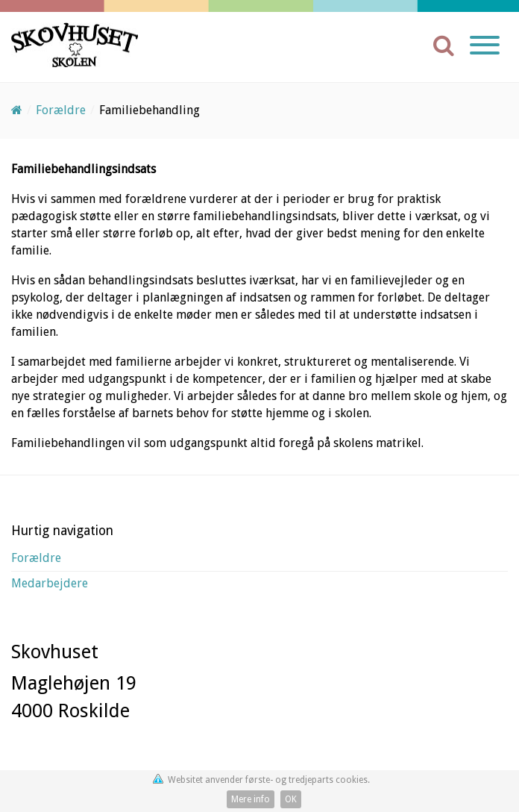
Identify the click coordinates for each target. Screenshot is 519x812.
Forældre (36, 558)
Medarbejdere (50, 583)
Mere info (251, 799)
